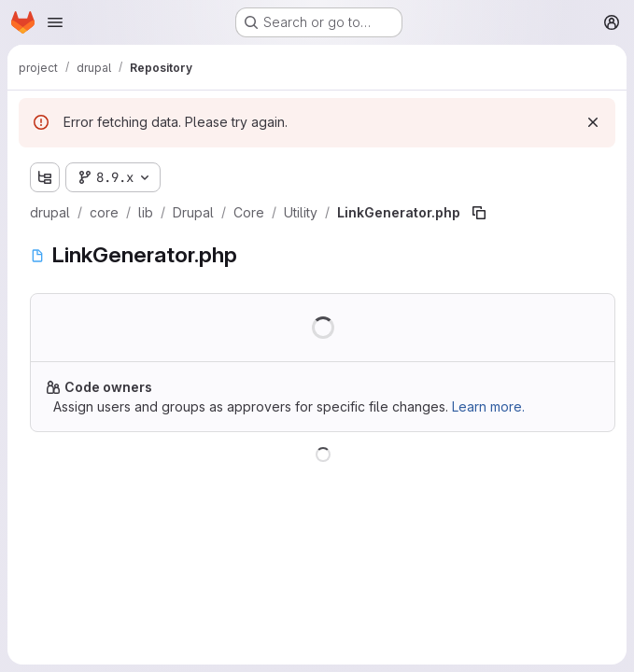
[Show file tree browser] (45, 177)
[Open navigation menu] (55, 22)
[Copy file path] (479, 213)
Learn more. (488, 406)
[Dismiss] (593, 122)
